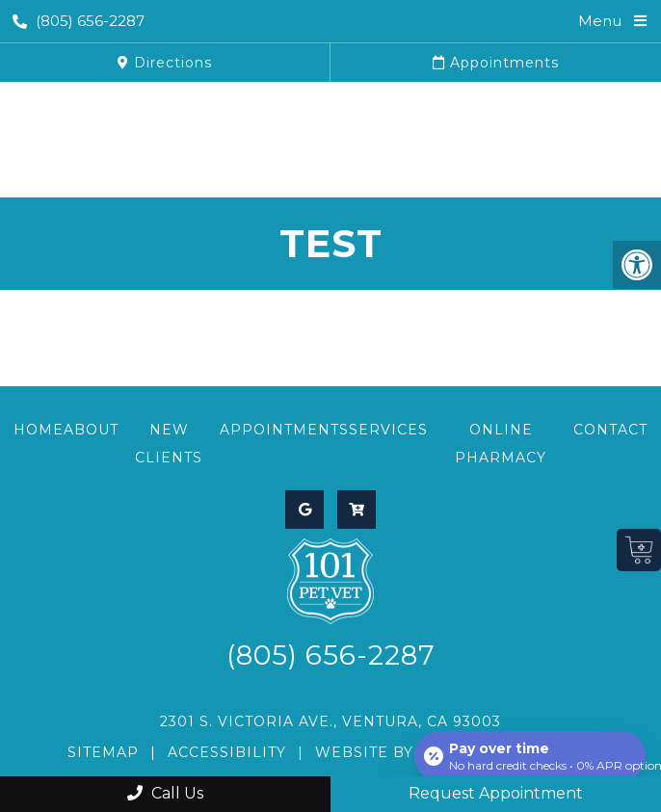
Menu (600, 21)
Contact (610, 430)
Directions (165, 63)
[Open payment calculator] (530, 756)
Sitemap (103, 752)
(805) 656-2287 (79, 21)
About (91, 430)
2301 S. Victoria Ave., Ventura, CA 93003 (330, 721)
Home (39, 430)
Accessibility (227, 752)
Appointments (496, 63)
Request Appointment (496, 793)
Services (388, 430)
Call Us (165, 793)
